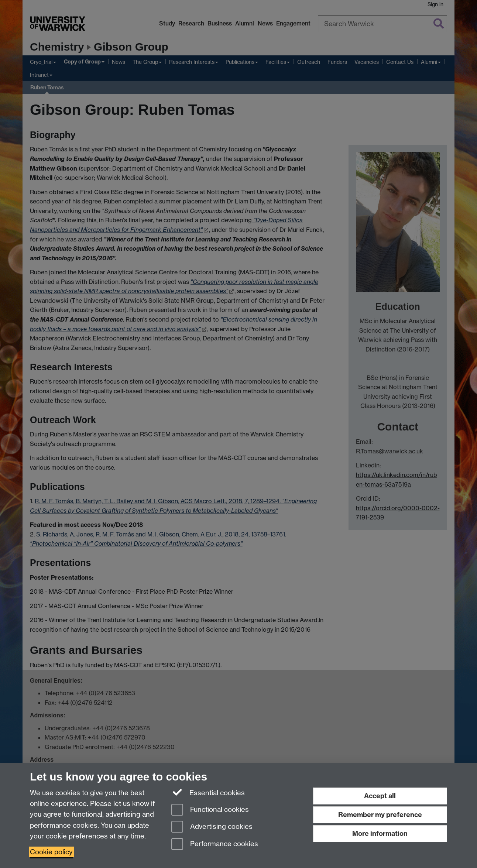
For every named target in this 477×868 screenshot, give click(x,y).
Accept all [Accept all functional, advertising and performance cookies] (380, 796)
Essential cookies (208, 792)
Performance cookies (215, 845)
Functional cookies (210, 810)
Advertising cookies (212, 827)
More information (380, 833)
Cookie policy (51, 852)
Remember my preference (380, 815)
